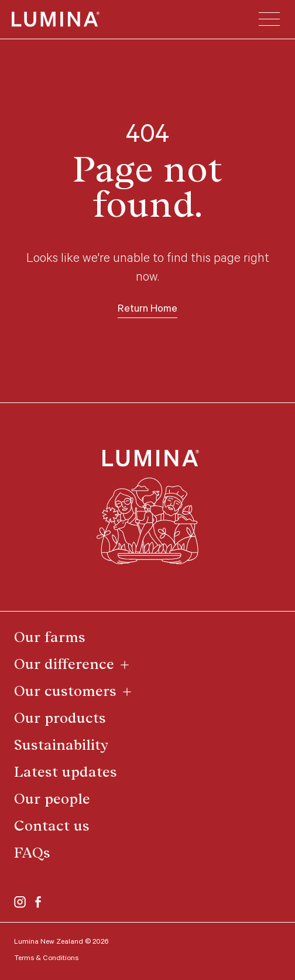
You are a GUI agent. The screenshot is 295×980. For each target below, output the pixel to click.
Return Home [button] (147, 310)
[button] (269, 19)
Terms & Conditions (46, 959)
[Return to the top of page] (148, 507)
